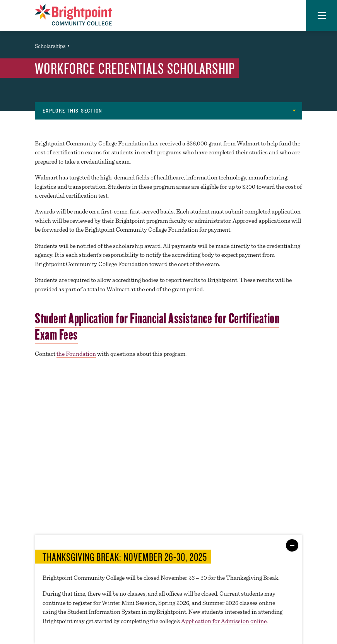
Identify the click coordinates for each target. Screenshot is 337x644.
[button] (322, 15)
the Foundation (76, 354)
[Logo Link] (74, 15)
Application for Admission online (224, 621)
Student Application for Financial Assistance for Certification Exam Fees (157, 326)
